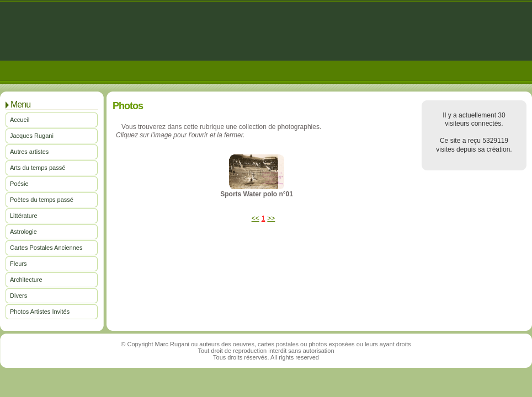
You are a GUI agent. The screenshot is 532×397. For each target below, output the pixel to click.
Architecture (26, 280)
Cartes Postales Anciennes (46, 248)
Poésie (19, 184)
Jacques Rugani (32, 136)
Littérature (24, 216)
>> (271, 218)
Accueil (20, 120)
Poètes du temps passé (42, 200)
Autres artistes (29, 152)
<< (256, 218)
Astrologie (23, 232)
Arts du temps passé (38, 168)
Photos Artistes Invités (40, 312)
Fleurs (18, 264)
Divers (18, 296)
